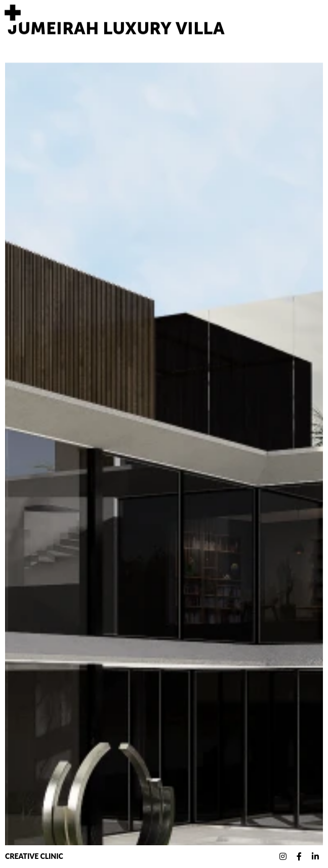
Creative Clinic (34, 856)
